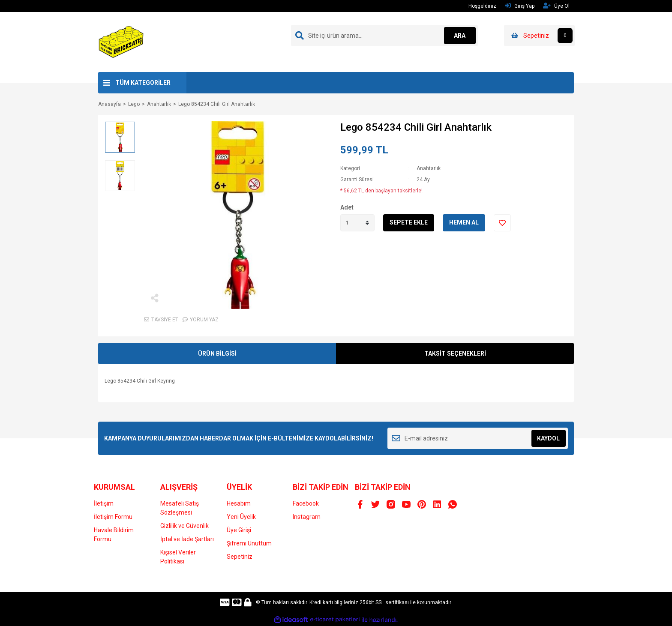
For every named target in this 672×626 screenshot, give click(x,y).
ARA (459, 36)
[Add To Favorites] (502, 223)
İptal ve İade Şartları (187, 539)
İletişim (104, 503)
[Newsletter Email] (478, 438)
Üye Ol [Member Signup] (556, 6)
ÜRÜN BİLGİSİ (217, 353)
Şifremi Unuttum (249, 543)
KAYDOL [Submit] (548, 438)
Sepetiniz (240, 557)
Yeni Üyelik (241, 517)
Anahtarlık (429, 168)
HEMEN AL (464, 222)
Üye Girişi (239, 530)
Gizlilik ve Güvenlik (184, 526)
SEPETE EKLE (409, 222)
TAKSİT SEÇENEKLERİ (455, 353)
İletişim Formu (113, 517)
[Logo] (121, 42)
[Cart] (539, 36)
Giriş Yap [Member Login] (520, 6)
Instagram (307, 517)
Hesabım (239, 503)
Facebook (306, 503)
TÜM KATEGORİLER (143, 83)
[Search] (384, 36)
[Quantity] (357, 223)
